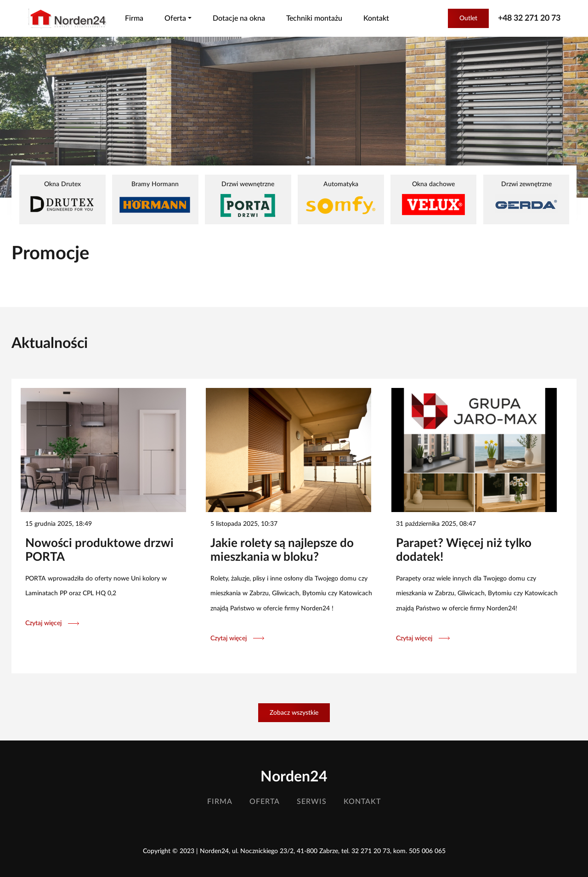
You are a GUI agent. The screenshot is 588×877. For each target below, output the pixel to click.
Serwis (312, 802)
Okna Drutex (62, 198)
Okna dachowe (433, 198)
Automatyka (341, 199)
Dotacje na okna (239, 18)
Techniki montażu (314, 18)
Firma (134, 18)
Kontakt (376, 18)
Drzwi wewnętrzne (248, 199)
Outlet (468, 18)
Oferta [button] (175, 18)
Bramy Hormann (155, 198)
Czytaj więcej (52, 623)
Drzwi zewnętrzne (526, 198)
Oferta (265, 802)
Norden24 (294, 777)
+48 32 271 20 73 (529, 18)
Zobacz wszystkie (294, 713)
